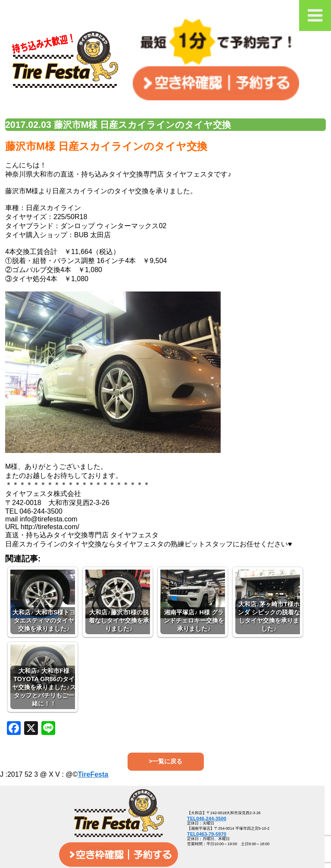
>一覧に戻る (165, 761)
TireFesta (93, 774)
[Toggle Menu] (315, 15)
